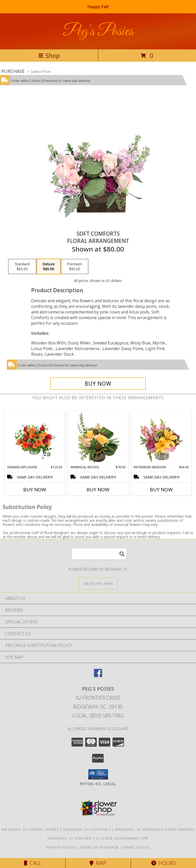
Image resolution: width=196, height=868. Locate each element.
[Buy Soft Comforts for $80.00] (98, 384)
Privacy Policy (61, 847)
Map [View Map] (98, 863)
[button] (98, 774)
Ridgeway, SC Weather (70, 838)
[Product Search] (99, 554)
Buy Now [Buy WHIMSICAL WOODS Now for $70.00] (98, 490)
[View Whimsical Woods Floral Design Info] (98, 438)
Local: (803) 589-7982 (98, 716)
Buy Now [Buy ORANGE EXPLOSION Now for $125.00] (35, 490)
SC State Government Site (122, 838)
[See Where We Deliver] (98, 583)
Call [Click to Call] (33, 863)
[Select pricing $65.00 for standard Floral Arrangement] (22, 267)
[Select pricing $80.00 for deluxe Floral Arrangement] (49, 267)
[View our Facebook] (98, 675)
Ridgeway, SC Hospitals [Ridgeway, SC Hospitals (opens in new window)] (87, 829)
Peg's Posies (98, 31)
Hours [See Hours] (163, 863)
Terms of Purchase (99, 847)
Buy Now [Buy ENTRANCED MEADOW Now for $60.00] (161, 490)
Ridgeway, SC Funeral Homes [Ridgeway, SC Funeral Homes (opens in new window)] (30, 829)
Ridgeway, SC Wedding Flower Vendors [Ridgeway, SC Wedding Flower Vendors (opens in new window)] (155, 829)
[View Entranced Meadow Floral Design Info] (161, 438)
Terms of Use (136, 847)
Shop (49, 55)
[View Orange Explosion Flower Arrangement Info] (35, 438)
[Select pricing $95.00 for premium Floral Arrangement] (75, 267)
